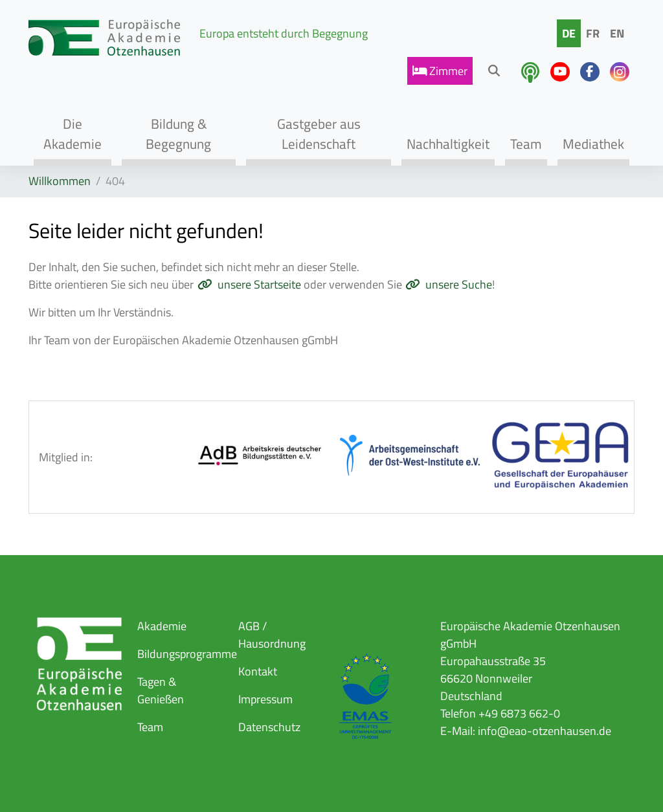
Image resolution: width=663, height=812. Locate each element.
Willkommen (60, 181)
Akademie (162, 626)
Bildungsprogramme (187, 654)
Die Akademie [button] (73, 134)
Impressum (265, 699)
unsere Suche (459, 284)
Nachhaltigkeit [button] (448, 144)
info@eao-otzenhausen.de (545, 731)
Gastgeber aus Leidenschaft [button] (319, 134)
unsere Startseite (259, 284)
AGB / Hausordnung (272, 635)
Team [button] (526, 144)
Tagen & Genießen (161, 690)
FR (593, 33)
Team (150, 727)
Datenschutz (269, 727)
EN (617, 33)
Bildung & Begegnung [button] (178, 134)
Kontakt (258, 671)
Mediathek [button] (593, 144)
